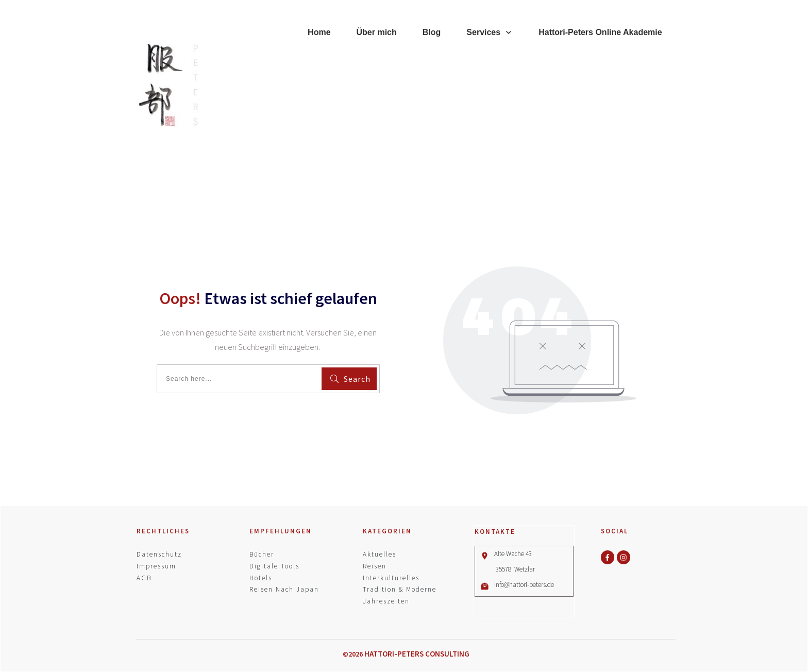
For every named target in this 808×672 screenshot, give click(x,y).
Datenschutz (159, 554)
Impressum (156, 566)
